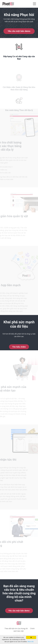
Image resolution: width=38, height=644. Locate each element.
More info (31, 642)
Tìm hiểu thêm (19, 347)
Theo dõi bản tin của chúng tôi (16, 628)
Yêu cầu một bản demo (19, 31)
